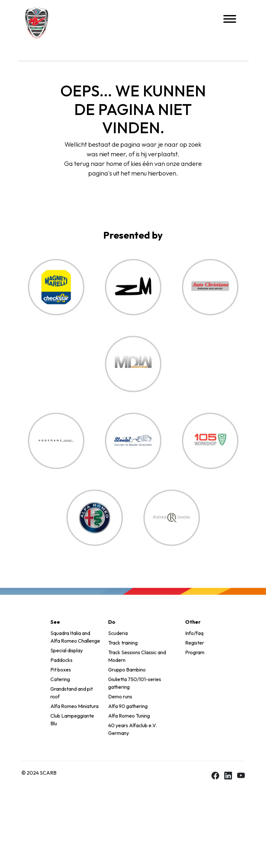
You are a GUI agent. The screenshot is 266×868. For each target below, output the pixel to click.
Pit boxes (61, 673)
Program (195, 655)
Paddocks (61, 663)
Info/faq (194, 636)
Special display (67, 653)
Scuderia (118, 636)
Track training (123, 646)
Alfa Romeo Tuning (129, 719)
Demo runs (120, 700)
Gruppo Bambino (127, 673)
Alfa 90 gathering (128, 709)
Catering (60, 682)
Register (195, 646)
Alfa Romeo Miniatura (74, 709)
